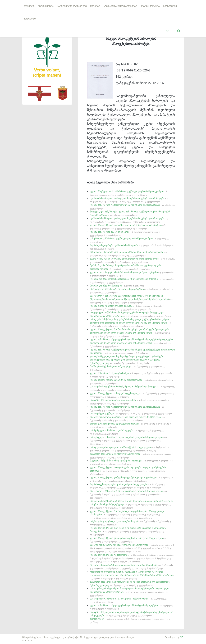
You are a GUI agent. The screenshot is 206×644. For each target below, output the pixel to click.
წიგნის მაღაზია (150, 6)
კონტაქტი (30, 19)
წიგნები (95, 6)
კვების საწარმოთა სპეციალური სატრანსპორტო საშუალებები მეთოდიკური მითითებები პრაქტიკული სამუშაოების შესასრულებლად (131, 343)
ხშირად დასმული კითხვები (120, 6)
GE (167, 31)
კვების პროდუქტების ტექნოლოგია (132, 558)
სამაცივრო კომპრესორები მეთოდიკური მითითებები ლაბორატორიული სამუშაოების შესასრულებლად (129, 592)
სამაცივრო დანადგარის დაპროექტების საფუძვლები (132, 548)
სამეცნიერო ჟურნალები (72, 6)
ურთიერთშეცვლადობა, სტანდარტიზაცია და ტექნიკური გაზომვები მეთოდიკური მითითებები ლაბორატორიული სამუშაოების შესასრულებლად (132, 575)
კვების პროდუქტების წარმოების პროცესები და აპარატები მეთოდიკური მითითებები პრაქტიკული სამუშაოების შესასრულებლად (131, 333)
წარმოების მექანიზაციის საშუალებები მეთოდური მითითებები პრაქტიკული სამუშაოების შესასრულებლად (132, 504)
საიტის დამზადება (10, 635)
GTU (182, 637)
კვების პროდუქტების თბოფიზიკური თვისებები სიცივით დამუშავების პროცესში (128, 471)
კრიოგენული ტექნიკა (131, 414)
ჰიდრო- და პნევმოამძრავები (117, 286)
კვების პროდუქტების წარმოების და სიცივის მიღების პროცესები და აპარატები (127, 514)
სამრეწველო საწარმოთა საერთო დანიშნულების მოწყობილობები (129, 440)
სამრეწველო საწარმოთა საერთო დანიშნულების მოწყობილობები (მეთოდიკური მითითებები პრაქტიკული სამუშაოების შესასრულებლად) (132, 299)
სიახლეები (170, 6)
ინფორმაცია (46, 6)
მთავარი (29, 6)
